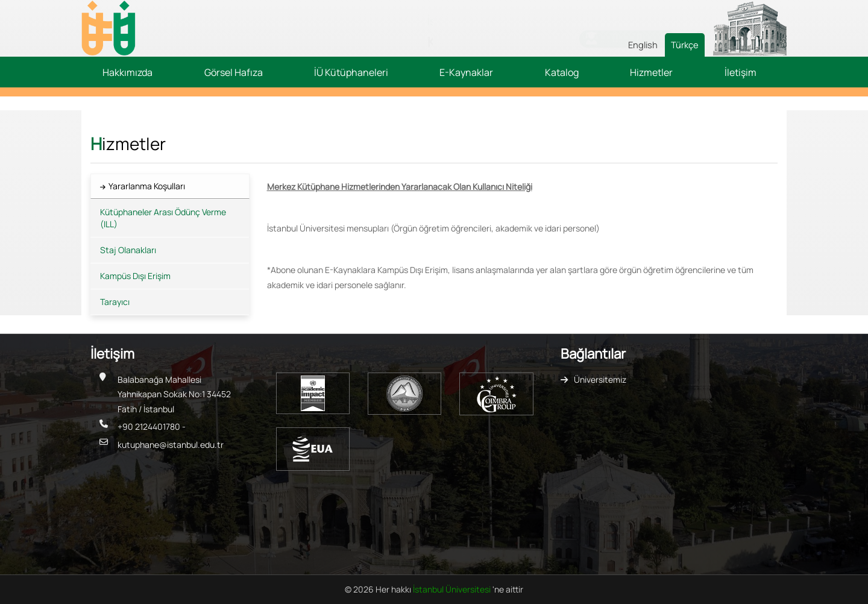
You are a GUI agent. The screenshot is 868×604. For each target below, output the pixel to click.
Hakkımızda (127, 72)
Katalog (562, 72)
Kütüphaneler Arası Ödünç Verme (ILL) (163, 218)
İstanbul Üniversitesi (453, 589)
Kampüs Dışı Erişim (135, 276)
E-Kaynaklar (466, 72)
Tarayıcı (115, 302)
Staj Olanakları (128, 250)
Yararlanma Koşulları (147, 186)
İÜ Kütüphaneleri (351, 72)
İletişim (741, 72)
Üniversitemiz (600, 379)
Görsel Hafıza (234, 72)
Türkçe (685, 45)
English (643, 45)
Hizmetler (651, 72)
